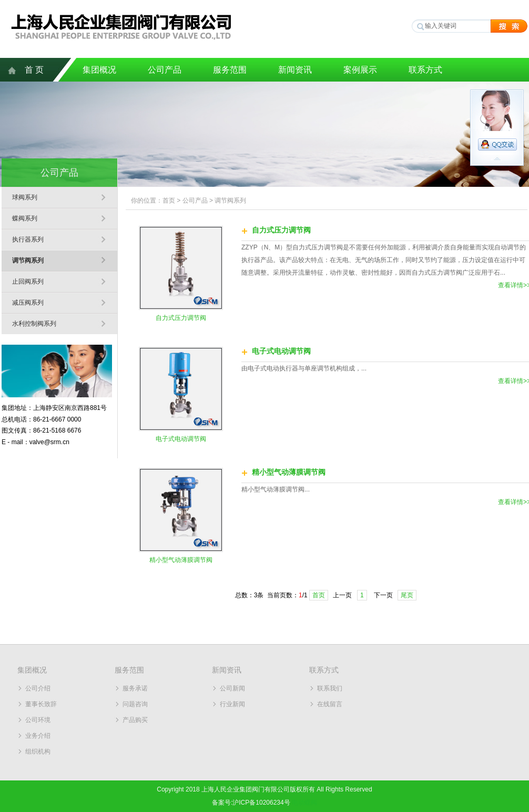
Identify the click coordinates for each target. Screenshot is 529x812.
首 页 (34, 70)
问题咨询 (135, 704)
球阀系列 (25, 197)
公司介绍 (38, 688)
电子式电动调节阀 (181, 439)
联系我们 (330, 688)
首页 (169, 201)
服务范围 (230, 70)
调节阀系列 (28, 260)
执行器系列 (28, 239)
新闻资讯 (295, 70)
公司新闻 (232, 688)
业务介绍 (38, 736)
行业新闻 (232, 704)
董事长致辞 (41, 704)
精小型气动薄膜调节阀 (181, 560)
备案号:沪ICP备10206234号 (251, 803)
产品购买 (135, 720)
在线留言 (330, 704)
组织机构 (38, 751)
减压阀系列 (28, 303)
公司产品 (165, 70)
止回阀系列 (28, 282)
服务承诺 (135, 688)
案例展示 (360, 70)
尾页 (407, 595)
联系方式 (425, 70)
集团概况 (99, 70)
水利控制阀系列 (34, 324)
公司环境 (38, 720)
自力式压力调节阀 (181, 318)
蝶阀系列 (25, 218)
